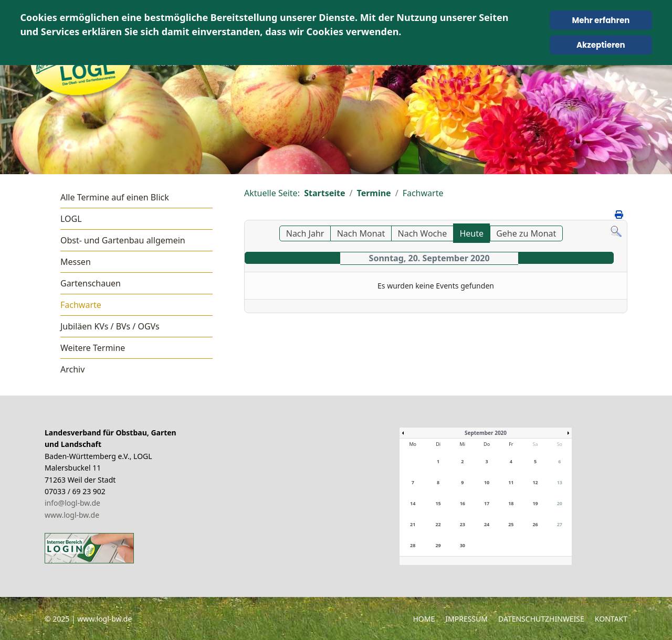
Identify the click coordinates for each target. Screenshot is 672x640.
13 (560, 482)
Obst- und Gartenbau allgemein (123, 240)
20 (560, 503)
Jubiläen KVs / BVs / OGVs (110, 326)
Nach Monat (361, 233)
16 (463, 503)
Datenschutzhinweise (541, 619)
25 (511, 524)
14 (413, 503)
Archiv (72, 369)
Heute (471, 233)
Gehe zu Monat (526, 233)
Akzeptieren (601, 45)
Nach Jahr (305, 233)
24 (487, 524)
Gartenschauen (91, 283)
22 (438, 524)
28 (413, 545)
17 (487, 503)
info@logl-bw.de (72, 503)
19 (535, 503)
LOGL (71, 219)
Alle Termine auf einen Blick (115, 197)
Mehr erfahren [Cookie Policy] (601, 20)
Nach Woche (423, 233)
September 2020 (486, 433)
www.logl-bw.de (72, 515)
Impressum (466, 619)
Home (424, 619)
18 (511, 503)
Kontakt (611, 619)
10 (487, 482)
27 (560, 524)
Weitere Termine (93, 348)
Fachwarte (81, 305)
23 (463, 524)
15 (438, 503)
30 (463, 545)
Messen (76, 262)
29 (438, 545)
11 (511, 482)
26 (535, 524)
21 (413, 524)
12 (535, 482)
